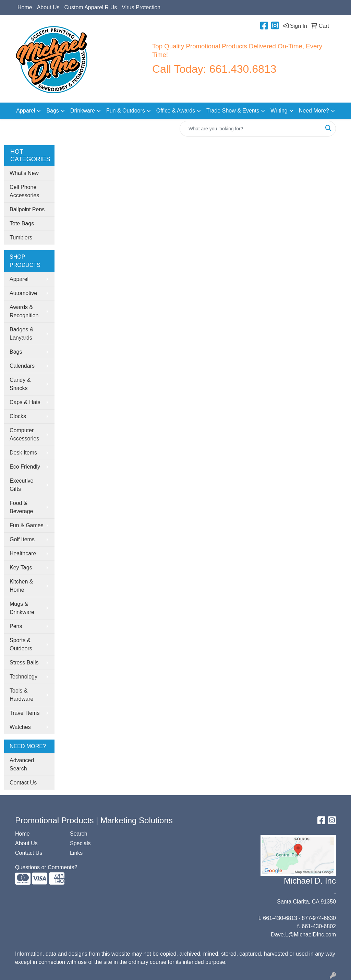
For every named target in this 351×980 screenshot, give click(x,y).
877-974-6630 (319, 918)
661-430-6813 (280, 918)
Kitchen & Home (21, 586)
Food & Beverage (21, 507)
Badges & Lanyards (21, 334)
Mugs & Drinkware (22, 608)
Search (79, 834)
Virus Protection (141, 7)
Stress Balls (24, 663)
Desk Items (23, 453)
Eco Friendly (25, 467)
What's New (24, 173)
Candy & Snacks (20, 384)
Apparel (26, 111)
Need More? (314, 111)
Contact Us (23, 783)
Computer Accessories (24, 434)
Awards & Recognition (24, 311)
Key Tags (21, 568)
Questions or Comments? (46, 867)
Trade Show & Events (233, 111)
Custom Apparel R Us (91, 7)
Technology (23, 677)
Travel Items (25, 713)
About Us (48, 7)
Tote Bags (22, 223)
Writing (279, 111)
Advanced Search (22, 764)
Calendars (22, 366)
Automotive (23, 293)
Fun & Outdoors (126, 111)
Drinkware (83, 111)
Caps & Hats (25, 402)
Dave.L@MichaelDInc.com (303, 935)
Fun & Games (27, 525)
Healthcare (23, 553)
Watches (20, 727)
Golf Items (22, 539)
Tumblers (21, 238)
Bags (52, 111)
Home (25, 7)
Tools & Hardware (21, 695)
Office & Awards (176, 111)
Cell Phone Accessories (24, 191)
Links (76, 853)
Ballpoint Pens (27, 209)
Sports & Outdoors (21, 644)
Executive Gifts (21, 485)
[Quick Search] (251, 129)
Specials (80, 843)
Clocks (18, 416)
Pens (16, 626)
